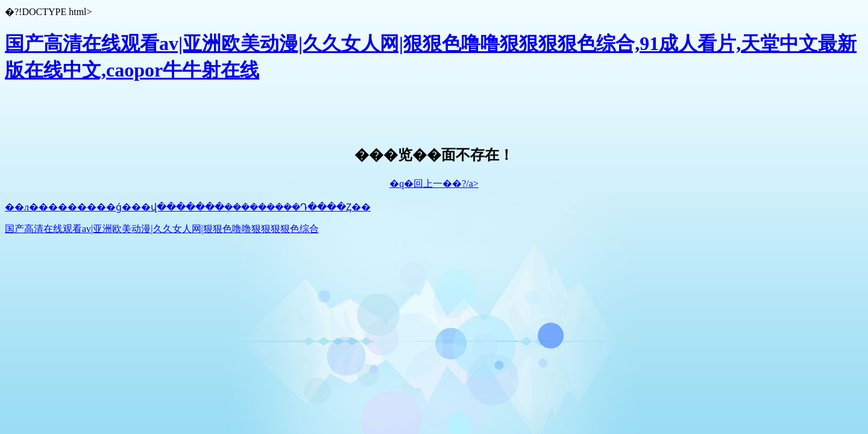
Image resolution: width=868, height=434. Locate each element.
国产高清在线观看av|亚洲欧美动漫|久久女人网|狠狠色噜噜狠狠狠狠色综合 (162, 229)
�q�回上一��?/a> (434, 184)
